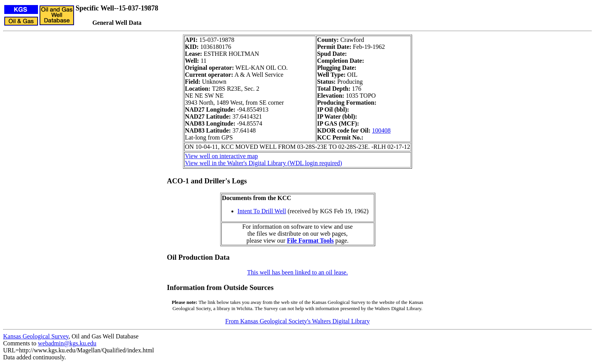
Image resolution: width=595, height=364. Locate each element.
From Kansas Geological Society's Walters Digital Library (297, 321)
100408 (381, 130)
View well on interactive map (221, 156)
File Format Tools (310, 241)
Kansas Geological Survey (36, 336)
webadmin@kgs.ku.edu (67, 343)
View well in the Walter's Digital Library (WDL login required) (263, 163)
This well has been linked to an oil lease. (298, 272)
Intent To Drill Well (262, 211)
